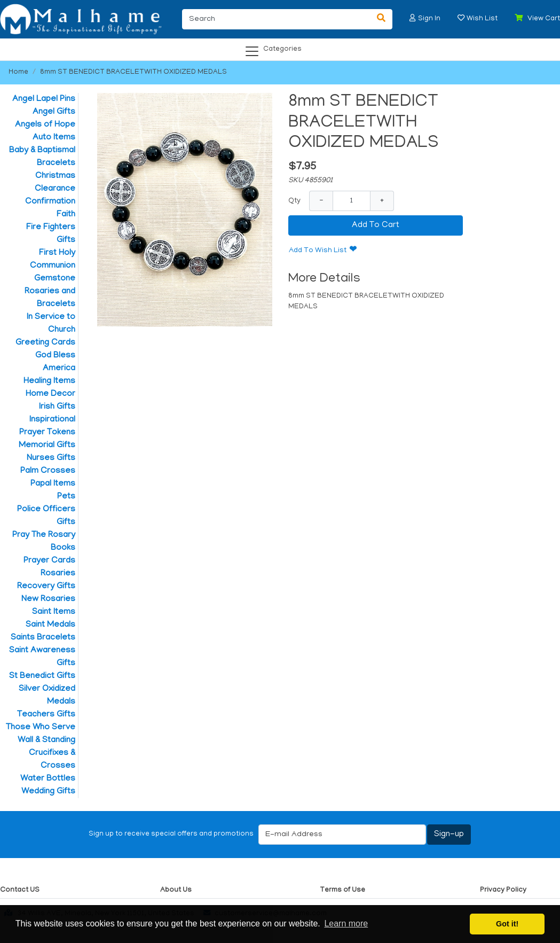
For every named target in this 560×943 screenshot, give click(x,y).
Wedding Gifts (48, 792)
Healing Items (49, 381)
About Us (176, 890)
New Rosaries (48, 599)
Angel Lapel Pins (44, 99)
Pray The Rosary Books (44, 542)
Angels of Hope (45, 125)
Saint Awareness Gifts (42, 657)
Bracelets (56, 163)
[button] (413, 18)
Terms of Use (342, 890)
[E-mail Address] (342, 835)
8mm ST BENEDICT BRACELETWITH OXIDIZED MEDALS (133, 72)
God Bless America (55, 362)
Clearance (55, 189)
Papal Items (53, 484)
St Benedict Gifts (42, 676)
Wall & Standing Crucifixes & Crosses (46, 753)
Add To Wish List (318, 251)
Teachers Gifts (46, 715)
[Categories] (277, 48)
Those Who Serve (41, 728)
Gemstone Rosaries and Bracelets (50, 292)
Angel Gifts (54, 112)
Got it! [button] (507, 924)
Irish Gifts (57, 407)
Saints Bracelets (43, 638)
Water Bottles (48, 779)
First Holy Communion (53, 260)
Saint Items (54, 612)
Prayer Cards (49, 561)
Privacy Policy (503, 890)
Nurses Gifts (51, 458)
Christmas (55, 176)
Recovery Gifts (46, 587)
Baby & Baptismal (42, 151)
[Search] (276, 19)
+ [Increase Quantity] (382, 201)
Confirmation (50, 202)
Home (18, 72)
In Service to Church (51, 324)
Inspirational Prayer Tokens (47, 426)
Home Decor (50, 394)
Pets (66, 497)
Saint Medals (50, 625)
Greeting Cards (45, 343)
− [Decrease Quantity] (321, 201)
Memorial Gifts (47, 446)
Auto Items (54, 138)
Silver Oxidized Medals (47, 696)
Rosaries (58, 574)
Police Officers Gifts (46, 516)
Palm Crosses (48, 471)
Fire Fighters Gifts (51, 234)
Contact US (20, 890)
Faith (66, 215)
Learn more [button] (346, 923)
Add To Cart (376, 225)
